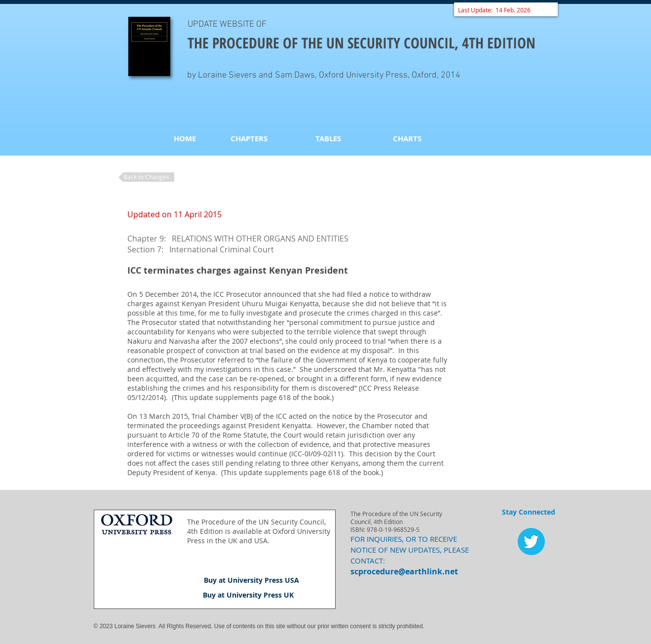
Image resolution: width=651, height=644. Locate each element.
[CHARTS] (407, 138)
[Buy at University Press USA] (251, 580)
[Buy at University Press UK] (248, 595)
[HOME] (185, 138)
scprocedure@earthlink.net (404, 571)
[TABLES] (328, 138)
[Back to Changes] (146, 177)
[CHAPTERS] (249, 138)
